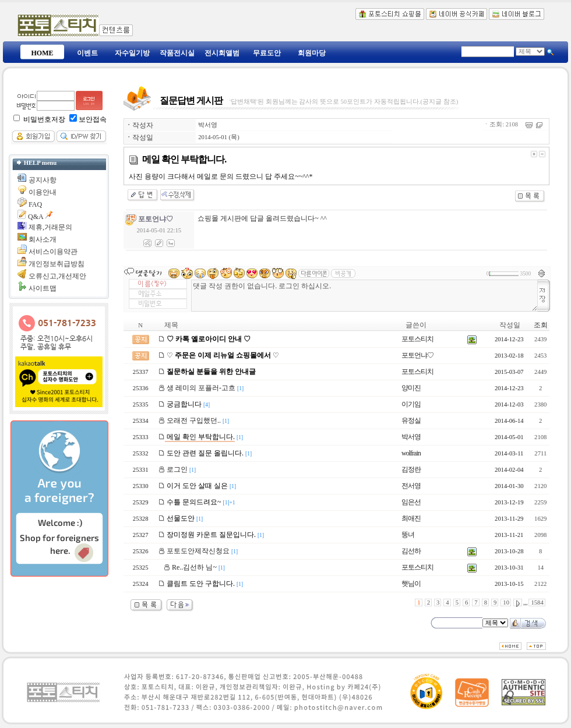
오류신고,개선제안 (57, 276)
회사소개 (43, 239)
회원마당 (312, 53)
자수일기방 (132, 53)
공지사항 (43, 180)
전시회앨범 (222, 53)
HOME (43, 53)
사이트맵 (43, 288)
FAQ (35, 204)
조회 (541, 325)
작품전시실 (177, 53)
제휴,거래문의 (50, 227)
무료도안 (267, 53)
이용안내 (43, 192)
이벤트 (87, 53)
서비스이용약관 (53, 252)
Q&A (36, 217)
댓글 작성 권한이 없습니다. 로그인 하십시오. (364, 296)
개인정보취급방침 (57, 264)
